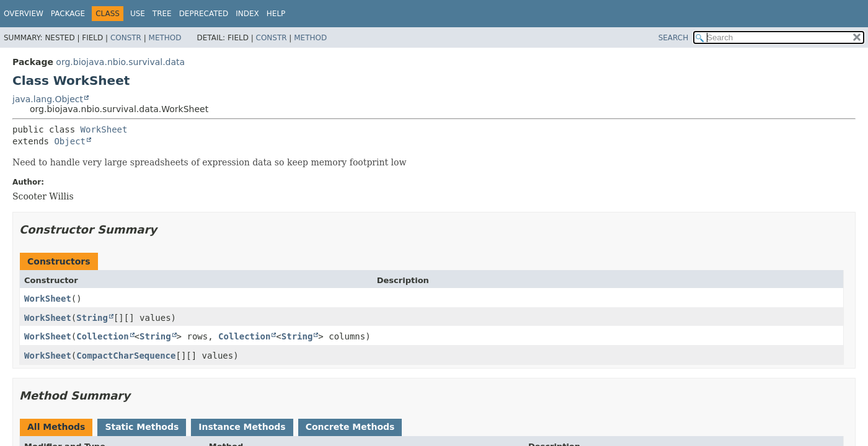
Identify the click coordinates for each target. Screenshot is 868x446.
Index (247, 14)
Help (276, 14)
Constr (126, 38)
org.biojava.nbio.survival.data (120, 62)
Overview (24, 14)
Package (68, 14)
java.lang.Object (48, 99)
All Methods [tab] (56, 427)
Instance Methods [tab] (242, 427)
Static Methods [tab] (142, 427)
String (92, 318)
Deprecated (204, 14)
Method (165, 38)
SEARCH (674, 38)
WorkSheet (104, 129)
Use (138, 14)
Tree (162, 14)
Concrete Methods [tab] (350, 427)
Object (70, 141)
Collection (102, 336)
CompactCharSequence (126, 356)
